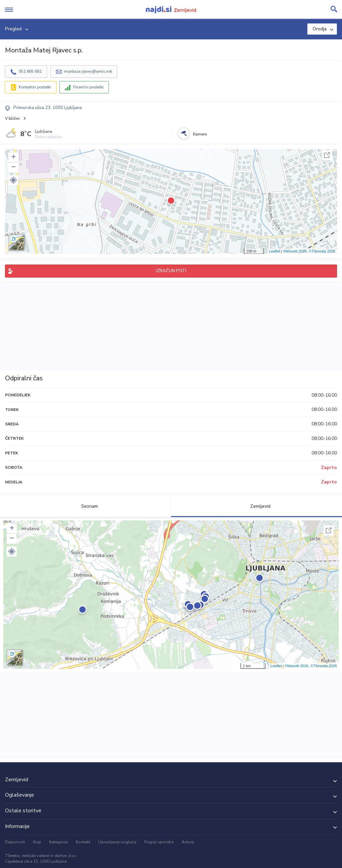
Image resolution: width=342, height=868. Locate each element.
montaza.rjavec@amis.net (88, 71)
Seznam (86, 506)
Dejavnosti (15, 842)
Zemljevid (256, 506)
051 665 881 (30, 71)
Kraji (37, 842)
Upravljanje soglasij (117, 842)
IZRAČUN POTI (171, 271)
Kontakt (83, 842)
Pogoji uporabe (159, 842)
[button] (13, 180)
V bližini (12, 118)
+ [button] (14, 157)
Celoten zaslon (327, 155)
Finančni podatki (88, 87)
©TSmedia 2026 (322, 251)
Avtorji (188, 842)
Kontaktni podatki (35, 87)
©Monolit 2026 (295, 251)
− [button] (14, 167)
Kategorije (58, 842)
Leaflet (274, 251)
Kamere (200, 134)
